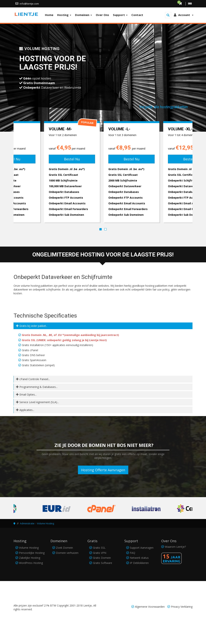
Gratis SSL (99, 548)
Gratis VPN (100, 553)
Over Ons (102, 15)
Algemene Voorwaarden (150, 607)
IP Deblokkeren (139, 563)
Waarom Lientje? (175, 547)
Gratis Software (103, 563)
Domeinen (83, 15)
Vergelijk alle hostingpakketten (163, 107)
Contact (137, 15)
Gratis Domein (102, 558)
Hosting (64, 15)
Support (120, 15)
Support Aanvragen (142, 548)
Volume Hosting (46, 523)
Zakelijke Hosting (30, 558)
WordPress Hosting (31, 563)
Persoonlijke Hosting (32, 553)
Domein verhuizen (67, 553)
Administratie (27, 523)
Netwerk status (139, 558)
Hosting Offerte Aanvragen (103, 470)
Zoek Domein (64, 548)
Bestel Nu (43, 159)
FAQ (133, 553)
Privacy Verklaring (182, 607)
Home (49, 15)
